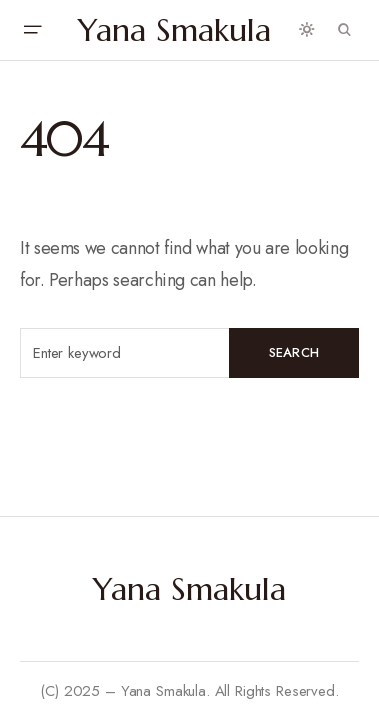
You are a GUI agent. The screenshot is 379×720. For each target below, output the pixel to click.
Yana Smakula (174, 30)
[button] (32, 30)
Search (294, 352)
